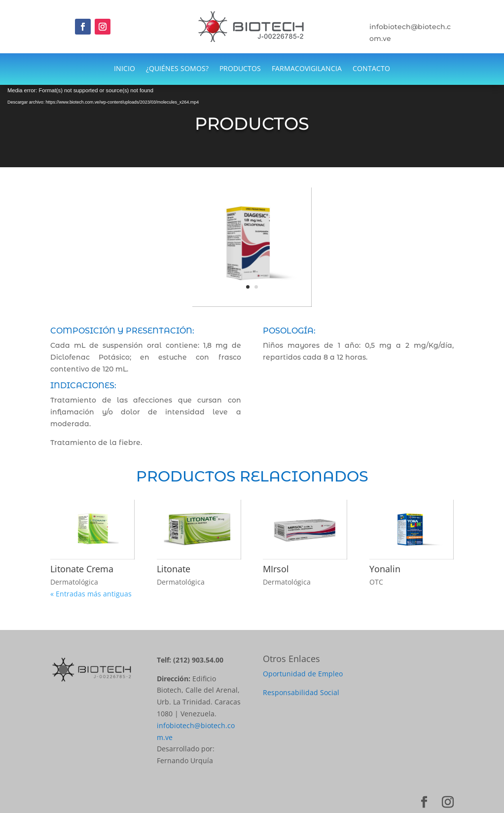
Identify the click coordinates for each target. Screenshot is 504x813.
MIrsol (276, 569)
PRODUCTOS (240, 69)
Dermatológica (74, 582)
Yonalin (385, 569)
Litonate (174, 569)
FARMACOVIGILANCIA (307, 69)
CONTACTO (371, 69)
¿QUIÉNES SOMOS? (177, 69)
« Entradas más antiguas (91, 594)
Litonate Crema (82, 569)
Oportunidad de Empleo (303, 674)
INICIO (125, 69)
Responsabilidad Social (301, 692)
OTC (376, 582)
